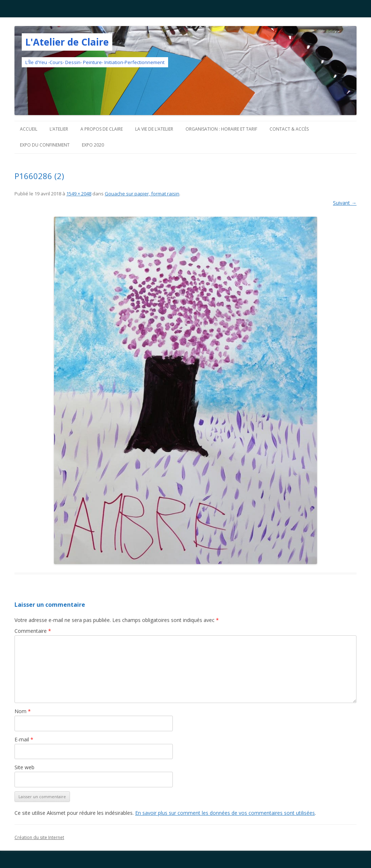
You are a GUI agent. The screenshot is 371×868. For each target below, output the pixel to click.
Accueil (29, 129)
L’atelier (59, 129)
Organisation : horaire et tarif (221, 129)
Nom (23, 711)
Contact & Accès (289, 129)
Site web (24, 767)
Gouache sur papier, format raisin (142, 194)
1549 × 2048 (79, 194)
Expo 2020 (93, 145)
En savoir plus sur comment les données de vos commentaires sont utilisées (225, 813)
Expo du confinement (45, 145)
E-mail (24, 739)
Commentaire (33, 631)
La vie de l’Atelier (154, 129)
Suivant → (345, 203)
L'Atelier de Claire (67, 42)
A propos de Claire (102, 129)
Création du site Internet (39, 837)
